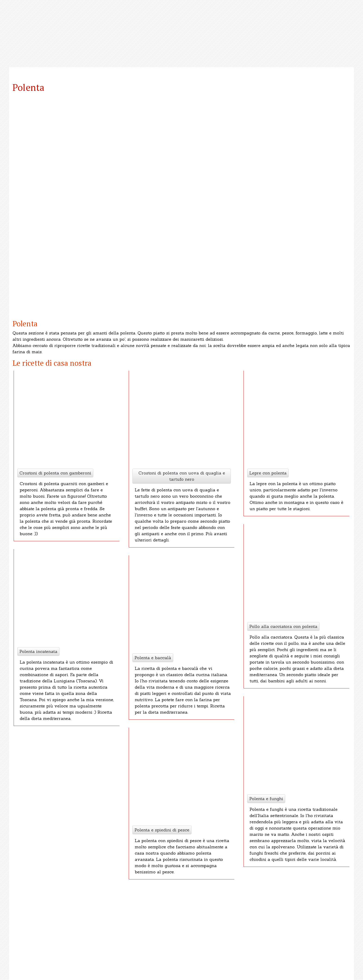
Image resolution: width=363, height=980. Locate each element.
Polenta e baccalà (153, 658)
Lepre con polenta (268, 473)
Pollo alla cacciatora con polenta (283, 626)
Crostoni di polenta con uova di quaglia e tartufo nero (182, 476)
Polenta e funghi (266, 799)
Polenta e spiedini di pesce (162, 830)
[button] (29, 204)
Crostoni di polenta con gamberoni (55, 473)
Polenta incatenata (38, 651)
